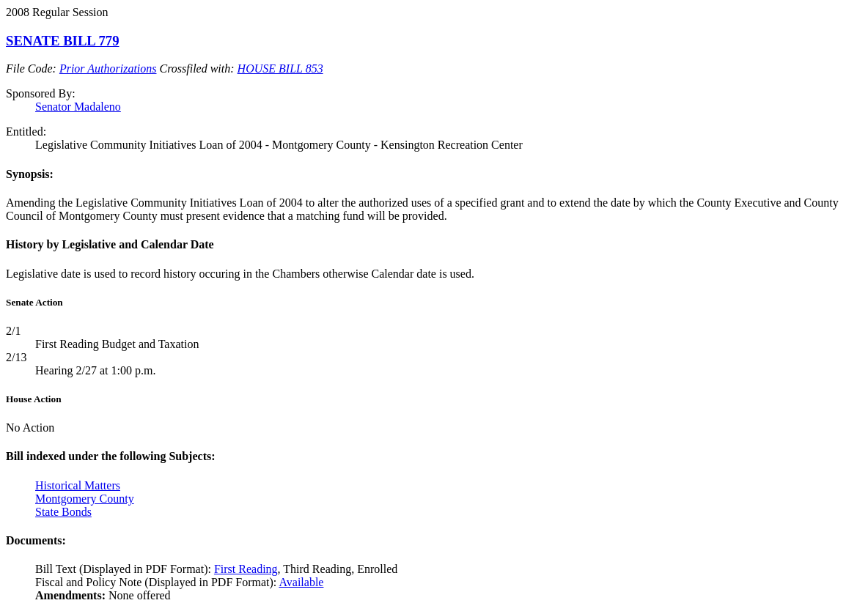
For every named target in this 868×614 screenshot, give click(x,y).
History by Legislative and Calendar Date (110, 244)
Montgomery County (85, 499)
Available (301, 582)
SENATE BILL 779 (63, 41)
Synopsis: (30, 174)
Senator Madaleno (78, 107)
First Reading (246, 569)
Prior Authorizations (108, 69)
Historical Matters (78, 485)
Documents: (36, 540)
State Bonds (63, 512)
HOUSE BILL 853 (280, 69)
